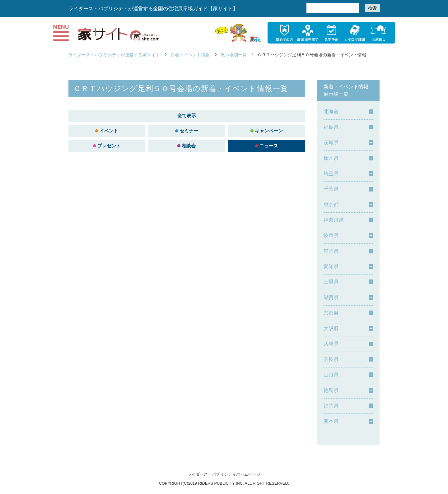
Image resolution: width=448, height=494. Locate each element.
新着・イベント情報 (190, 55)
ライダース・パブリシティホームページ (224, 474)
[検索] (332, 8)
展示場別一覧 (234, 55)
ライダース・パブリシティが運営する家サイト (114, 55)
